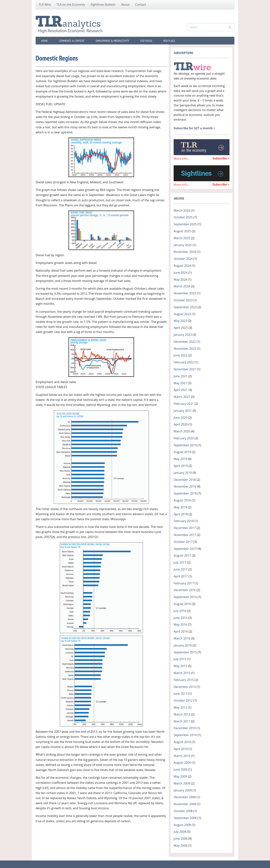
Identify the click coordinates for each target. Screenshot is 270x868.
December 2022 (185, 342)
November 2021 (185, 369)
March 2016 (182, 638)
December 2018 (185, 480)
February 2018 (184, 521)
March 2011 (182, 721)
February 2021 (184, 404)
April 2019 (181, 466)
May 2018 (180, 507)
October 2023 (183, 300)
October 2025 (183, 217)
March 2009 (182, 783)
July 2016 (180, 611)
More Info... (182, 159)
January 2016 (183, 645)
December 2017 (185, 528)
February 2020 (184, 438)
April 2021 (181, 390)
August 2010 (182, 742)
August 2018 (182, 500)
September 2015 (185, 652)
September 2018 (185, 493)
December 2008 (185, 797)
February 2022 (184, 362)
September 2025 (185, 224)
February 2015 (184, 680)
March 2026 (182, 210)
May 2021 (180, 383)
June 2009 (181, 770)
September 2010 (185, 735)
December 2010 (185, 728)
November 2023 (185, 293)
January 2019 (183, 473)
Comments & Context (72, 41)
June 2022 (181, 355)
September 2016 (185, 597)
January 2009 (183, 790)
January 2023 (183, 335)
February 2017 (184, 583)
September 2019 (185, 445)
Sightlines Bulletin (103, 5)
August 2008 (182, 825)
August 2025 (182, 231)
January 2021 (183, 411)
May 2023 (180, 321)
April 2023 (181, 328)
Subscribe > (221, 158)
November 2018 (185, 486)
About (125, 5)
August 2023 (182, 314)
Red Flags (169, 41)
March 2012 (182, 714)
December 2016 (185, 590)
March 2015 (182, 673)
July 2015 (180, 659)
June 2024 (181, 273)
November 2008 (185, 804)
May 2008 (180, 845)
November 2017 (185, 535)
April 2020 (181, 424)
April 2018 (181, 514)
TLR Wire (45, 5)
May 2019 (180, 459)
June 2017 (181, 569)
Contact (141, 5)
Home (44, 41)
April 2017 (181, 576)
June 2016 (181, 618)
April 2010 (181, 749)
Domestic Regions (57, 58)
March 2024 (182, 286)
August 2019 (182, 452)
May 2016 (180, 625)
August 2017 (182, 555)
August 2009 (182, 763)
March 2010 (182, 756)
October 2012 (183, 700)
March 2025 (182, 238)
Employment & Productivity (112, 41)
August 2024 (182, 266)
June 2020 (181, 418)
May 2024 (180, 280)
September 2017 (185, 549)
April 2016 (181, 631)
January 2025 (183, 245)
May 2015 (180, 666)
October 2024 (183, 259)
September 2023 (185, 307)
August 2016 (182, 604)
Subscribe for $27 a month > (194, 128)
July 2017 (180, 562)
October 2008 (183, 811)
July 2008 (180, 832)
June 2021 (181, 376)
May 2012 (180, 707)
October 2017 (183, 542)
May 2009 (180, 776)
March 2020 (182, 431)
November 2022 (185, 349)
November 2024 (185, 252)
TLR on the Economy (71, 5)
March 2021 (182, 397)
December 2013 (185, 687)
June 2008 (181, 839)
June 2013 (181, 694)
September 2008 (185, 818)
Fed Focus (146, 41)
